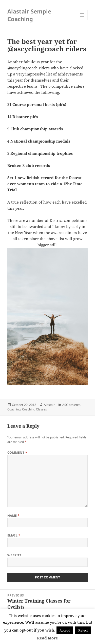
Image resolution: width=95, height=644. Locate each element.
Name (14, 516)
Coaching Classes (34, 409)
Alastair (49, 405)
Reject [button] (83, 630)
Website (14, 555)
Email (14, 535)
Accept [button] (65, 630)
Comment (17, 453)
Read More (48, 638)
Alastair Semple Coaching (29, 15)
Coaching (14, 409)
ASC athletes (71, 405)
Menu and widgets (82, 20)
